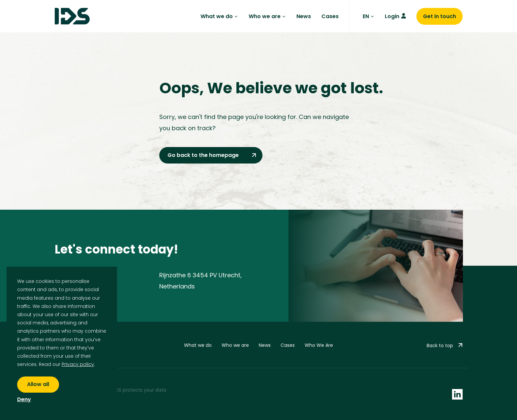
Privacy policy (78, 364)
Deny (24, 400)
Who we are (267, 16)
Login (392, 16)
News (304, 16)
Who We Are (319, 345)
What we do (219, 16)
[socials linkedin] (457, 394)
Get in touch (440, 16)
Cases (330, 16)
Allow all (38, 384)
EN (368, 16)
